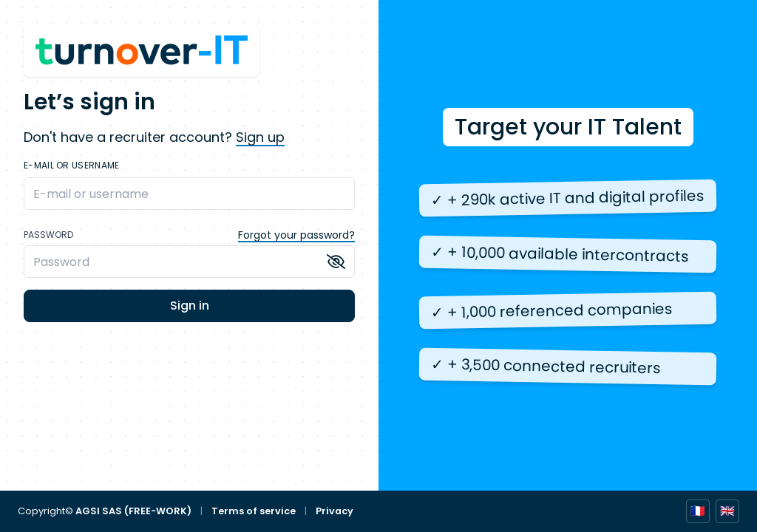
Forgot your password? (296, 235)
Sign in (190, 306)
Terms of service (254, 511)
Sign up (260, 137)
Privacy (335, 511)
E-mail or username (71, 166)
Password (48, 235)
